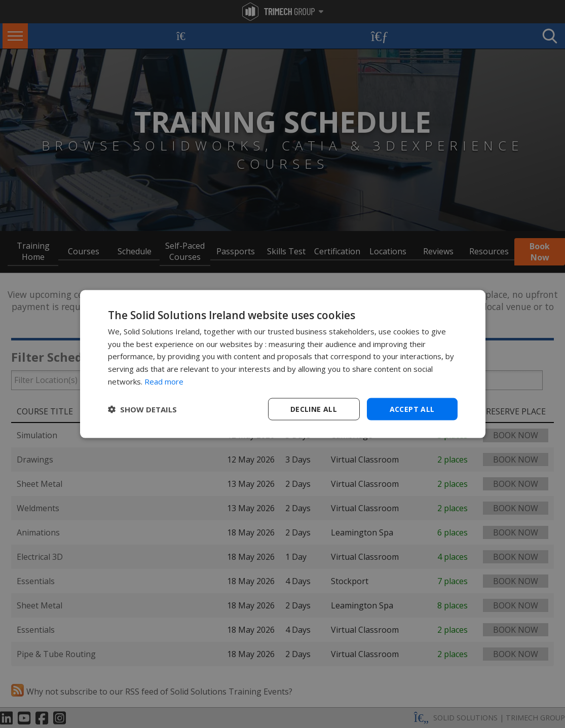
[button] (142, 409)
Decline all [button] (314, 409)
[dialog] (283, 364)
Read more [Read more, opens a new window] (164, 381)
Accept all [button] (412, 409)
